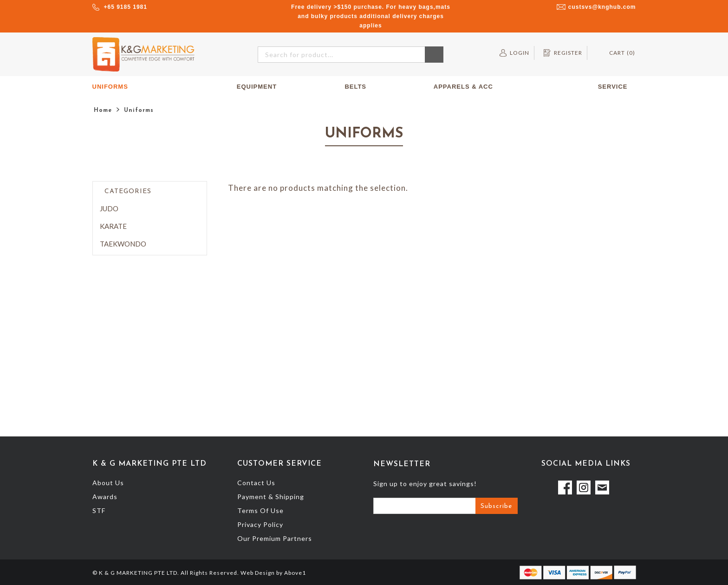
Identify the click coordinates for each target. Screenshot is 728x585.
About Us (108, 483)
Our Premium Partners (275, 538)
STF (99, 510)
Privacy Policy (260, 524)
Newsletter (402, 464)
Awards (105, 497)
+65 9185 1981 (126, 7)
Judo (109, 208)
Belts (355, 87)
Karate (113, 226)
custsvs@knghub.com (602, 7)
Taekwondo (123, 244)
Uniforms (114, 87)
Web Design (258, 573)
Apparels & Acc (463, 87)
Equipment (261, 87)
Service (617, 87)
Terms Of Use (260, 510)
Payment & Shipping (271, 497)
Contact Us (256, 483)
